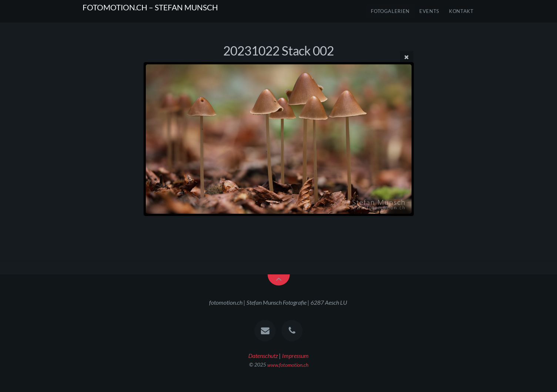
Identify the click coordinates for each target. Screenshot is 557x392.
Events (429, 11)
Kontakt (461, 11)
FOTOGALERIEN (390, 11)
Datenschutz (263, 356)
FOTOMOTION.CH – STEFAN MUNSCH (150, 7)
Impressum (295, 356)
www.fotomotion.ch (288, 364)
